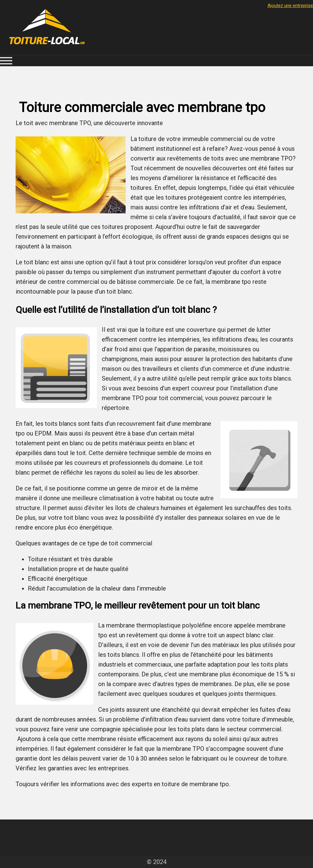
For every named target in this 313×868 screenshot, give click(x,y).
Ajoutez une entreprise (290, 5)
